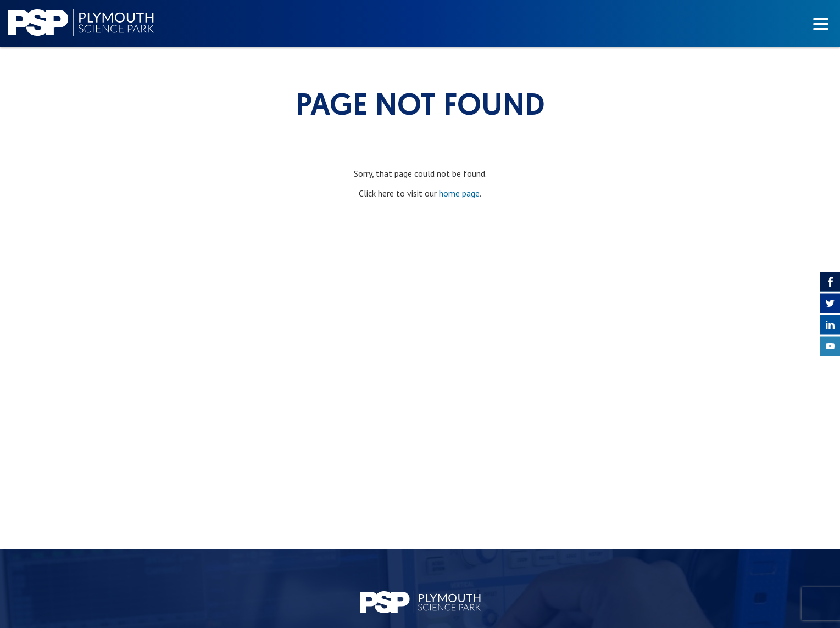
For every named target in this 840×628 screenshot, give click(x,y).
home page (459, 193)
